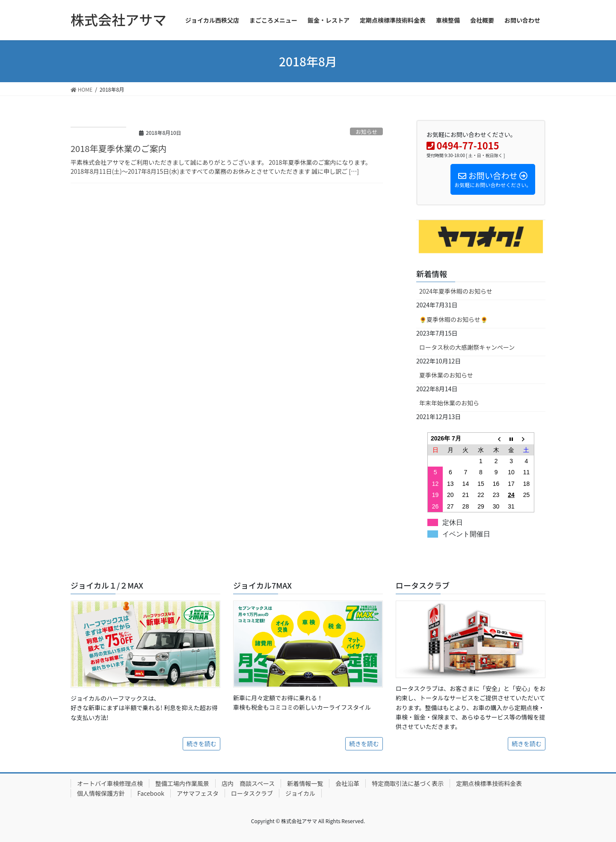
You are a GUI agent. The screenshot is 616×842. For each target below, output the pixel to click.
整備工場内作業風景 (182, 783)
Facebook (151, 793)
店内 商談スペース (248, 783)
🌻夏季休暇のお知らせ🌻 (453, 319)
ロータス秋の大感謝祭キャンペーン (467, 347)
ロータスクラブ (252, 793)
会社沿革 (347, 783)
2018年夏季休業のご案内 (118, 148)
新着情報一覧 (305, 783)
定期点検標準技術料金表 (489, 783)
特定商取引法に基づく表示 (408, 783)
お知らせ (366, 132)
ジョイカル (300, 793)
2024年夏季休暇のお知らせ (456, 291)
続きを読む (201, 744)
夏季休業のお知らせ (446, 375)
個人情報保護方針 (101, 793)
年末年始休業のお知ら (449, 403)
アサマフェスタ (198, 793)
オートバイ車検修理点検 (110, 783)
